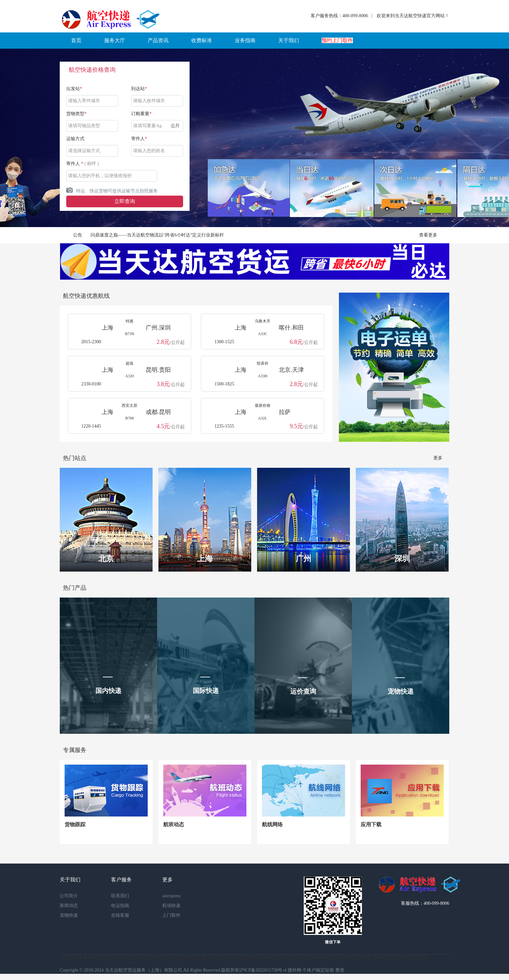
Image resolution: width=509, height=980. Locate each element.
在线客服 (120, 915)
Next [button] (471, 138)
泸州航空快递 (357, 957)
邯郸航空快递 (414, 957)
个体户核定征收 (318, 970)
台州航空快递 (386, 957)
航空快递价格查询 (92, 70)
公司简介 (69, 896)
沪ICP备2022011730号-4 (263, 970)
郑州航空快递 (159, 957)
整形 (340, 970)
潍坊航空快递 (216, 957)
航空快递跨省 (73, 957)
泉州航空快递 (102, 957)
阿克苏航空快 (301, 957)
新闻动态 (69, 906)
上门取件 (171, 915)
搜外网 (294, 970)
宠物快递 (69, 915)
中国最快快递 (187, 957)
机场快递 (171, 906)
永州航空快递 (329, 957)
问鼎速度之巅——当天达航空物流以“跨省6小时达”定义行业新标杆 (157, 235)
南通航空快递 (272, 957)
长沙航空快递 (244, 957)
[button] (76, 41)
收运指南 (120, 906)
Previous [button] (38, 138)
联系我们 (120, 896)
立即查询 (125, 201)
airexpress (172, 896)
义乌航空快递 (130, 957)
